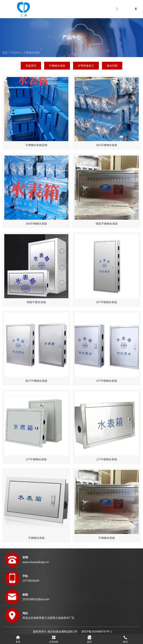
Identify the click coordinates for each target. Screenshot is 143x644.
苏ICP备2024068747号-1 (97, 631)
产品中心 (16, 53)
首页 (5, 53)
